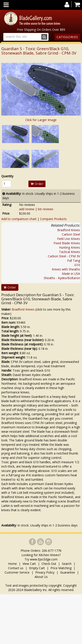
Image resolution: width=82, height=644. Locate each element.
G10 (77, 265)
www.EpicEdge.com (44, 559)
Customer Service (17, 572)
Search (67, 564)
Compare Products (53, 219)
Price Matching (61, 568)
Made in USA (71, 274)
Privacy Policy (45, 572)
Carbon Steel (71, 234)
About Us (41, 577)
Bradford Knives (69, 230)
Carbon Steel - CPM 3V (64, 256)
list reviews (46, 209)
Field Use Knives (69, 239)
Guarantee (68, 572)
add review (27, 209)
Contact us (16, 568)
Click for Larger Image (41, 120)
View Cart (29, 564)
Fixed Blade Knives (67, 243)
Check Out (49, 564)
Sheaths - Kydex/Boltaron (62, 278)
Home (13, 564)
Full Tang (74, 261)
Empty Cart (37, 568)
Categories (67, 37)
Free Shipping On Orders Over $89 (41, 30)
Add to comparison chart (19, 219)
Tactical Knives (70, 252)
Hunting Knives (70, 247)
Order (37, 184)
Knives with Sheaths (66, 269)
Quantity (7, 176)
